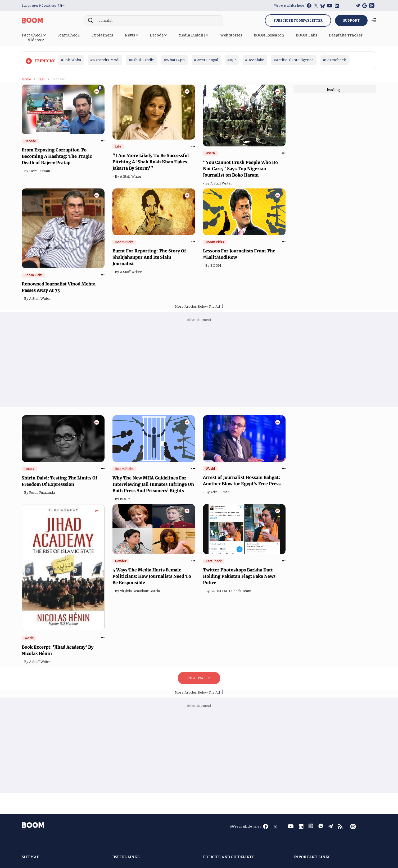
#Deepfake (255, 60)
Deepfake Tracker (346, 35)
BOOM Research (269, 35)
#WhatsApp (174, 60)
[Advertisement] (199, 365)
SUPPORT (351, 20)
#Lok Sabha (71, 60)
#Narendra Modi (105, 60)
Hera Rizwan (40, 171)
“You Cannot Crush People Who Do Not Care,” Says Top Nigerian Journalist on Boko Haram (240, 169)
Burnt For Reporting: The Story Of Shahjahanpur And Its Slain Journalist (149, 257)
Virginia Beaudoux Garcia (141, 591)
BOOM (217, 266)
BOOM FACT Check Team (232, 591)
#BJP (232, 60)
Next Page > (199, 678)
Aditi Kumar (221, 492)
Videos (36, 40)
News (131, 35)
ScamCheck (69, 35)
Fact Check (34, 35)
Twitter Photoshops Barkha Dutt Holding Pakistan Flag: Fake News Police (239, 576)
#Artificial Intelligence (293, 60)
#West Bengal (206, 60)
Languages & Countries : (40, 6)
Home (26, 79)
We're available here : (290, 6)
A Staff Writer (132, 176)
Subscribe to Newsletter (298, 20)
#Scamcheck (334, 60)
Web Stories (231, 35)
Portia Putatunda (43, 493)
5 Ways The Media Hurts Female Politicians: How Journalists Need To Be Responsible (152, 576)
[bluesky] (323, 6)
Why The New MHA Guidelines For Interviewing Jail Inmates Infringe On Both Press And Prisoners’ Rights (153, 484)
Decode (158, 35)
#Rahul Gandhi (141, 60)
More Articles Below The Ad (199, 306)
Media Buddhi (193, 35)
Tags (41, 79)
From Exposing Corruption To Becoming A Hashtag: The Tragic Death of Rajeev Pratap (57, 156)
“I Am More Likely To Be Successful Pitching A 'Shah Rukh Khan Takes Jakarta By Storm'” (151, 162)
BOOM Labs (306, 35)
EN (61, 6)
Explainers (102, 35)
